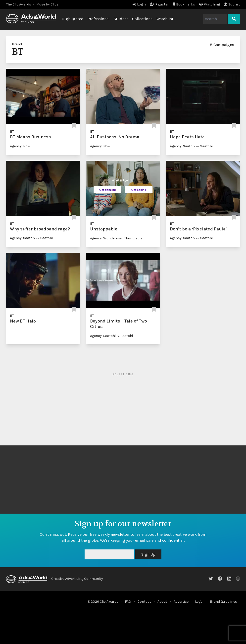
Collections (142, 19)
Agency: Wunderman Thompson (116, 238)
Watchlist (165, 19)
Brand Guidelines (223, 602)
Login (139, 4)
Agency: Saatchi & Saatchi (191, 146)
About (162, 602)
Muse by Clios (47, 4)
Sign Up (148, 554)
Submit (232, 4)
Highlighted (73, 19)
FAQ (128, 602)
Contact (144, 602)
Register (159, 4)
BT (12, 132)
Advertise (181, 602)
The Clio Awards (19, 4)
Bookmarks (184, 4)
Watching (209, 4)
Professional (99, 19)
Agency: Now (20, 146)
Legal (199, 602)
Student (121, 19)
